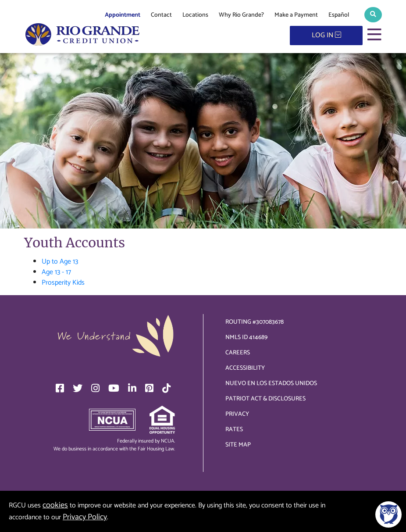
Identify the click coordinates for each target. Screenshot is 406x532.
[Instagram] (95, 388)
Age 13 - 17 (56, 272)
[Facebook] (60, 388)
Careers (238, 353)
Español (339, 15)
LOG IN (326, 35)
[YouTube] (114, 388)
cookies (55, 505)
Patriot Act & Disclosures (265, 399)
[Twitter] (78, 388)
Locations (195, 15)
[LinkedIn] (132, 388)
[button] (373, 15)
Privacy (237, 414)
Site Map (238, 445)
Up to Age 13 (60, 262)
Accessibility (245, 368)
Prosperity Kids (63, 283)
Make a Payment (296, 15)
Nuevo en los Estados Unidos (271, 384)
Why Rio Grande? (241, 15)
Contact (161, 15)
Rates (234, 430)
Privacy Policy (85, 517)
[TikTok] (166, 388)
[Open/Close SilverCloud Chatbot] (388, 514)
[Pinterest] (149, 388)
